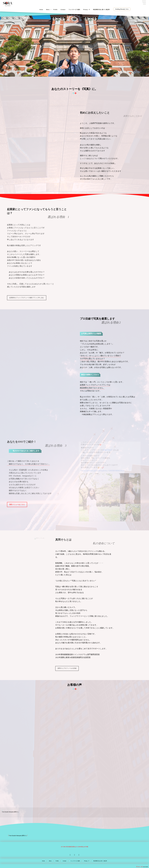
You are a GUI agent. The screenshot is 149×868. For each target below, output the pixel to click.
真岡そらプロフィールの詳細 (67, 668)
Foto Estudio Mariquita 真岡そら (10, 811)
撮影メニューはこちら (17, 505)
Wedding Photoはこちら (122, 9)
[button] (66, 74)
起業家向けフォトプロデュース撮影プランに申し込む (27, 298)
